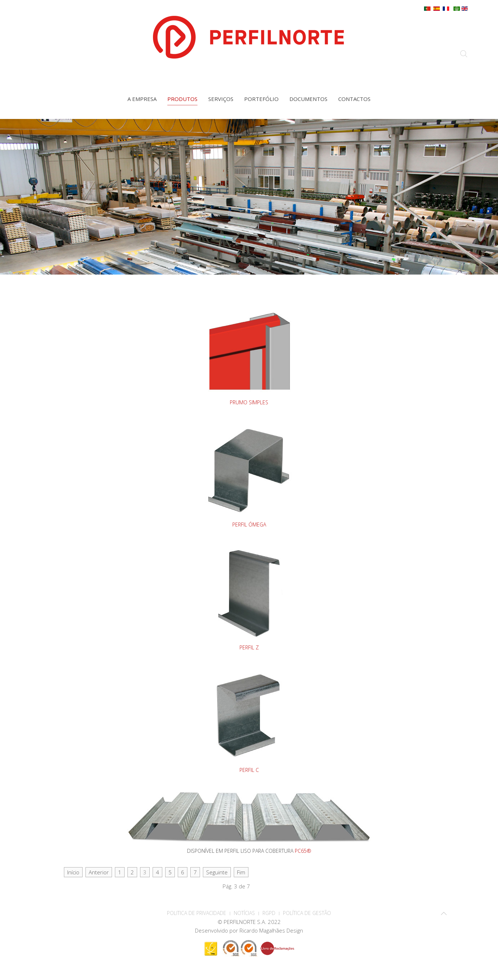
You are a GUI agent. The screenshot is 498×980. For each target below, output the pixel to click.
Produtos (182, 99)
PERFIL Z (249, 647)
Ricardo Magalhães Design (271, 930)
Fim (241, 872)
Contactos (354, 99)
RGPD (269, 913)
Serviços (221, 99)
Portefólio (261, 99)
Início (73, 872)
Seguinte (217, 872)
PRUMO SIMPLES (249, 402)
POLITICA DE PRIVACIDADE (197, 913)
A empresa (142, 99)
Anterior (99, 872)
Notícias (244, 913)
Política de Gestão (307, 913)
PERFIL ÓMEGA (249, 524)
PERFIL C (249, 770)
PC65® (303, 851)
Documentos (308, 99)
